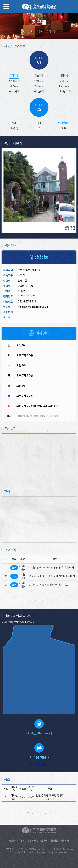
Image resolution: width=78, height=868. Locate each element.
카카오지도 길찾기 (39, 765)
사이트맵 (65, 841)
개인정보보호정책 (16, 841)
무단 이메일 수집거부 (37, 841)
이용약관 (54, 841)
